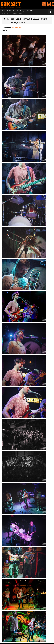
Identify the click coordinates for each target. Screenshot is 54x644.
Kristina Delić (17, 27)
